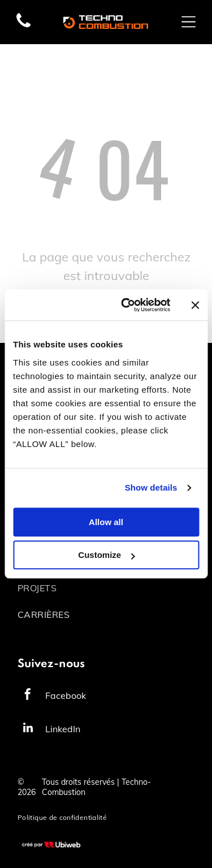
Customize (106, 555)
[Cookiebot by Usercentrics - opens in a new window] (126, 305)
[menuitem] (106, 588)
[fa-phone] (23, 27)
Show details (151, 488)
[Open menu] (189, 22)
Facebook (66, 695)
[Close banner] (195, 305)
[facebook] (28, 696)
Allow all (106, 522)
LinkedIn (63, 729)
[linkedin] (28, 729)
